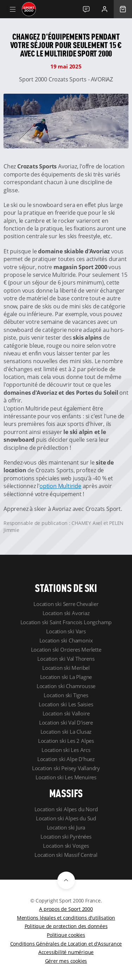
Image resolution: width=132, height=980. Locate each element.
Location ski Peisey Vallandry (66, 768)
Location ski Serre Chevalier (66, 604)
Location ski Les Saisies (66, 704)
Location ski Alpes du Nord (66, 809)
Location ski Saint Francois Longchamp (66, 622)
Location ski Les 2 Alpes (66, 741)
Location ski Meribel (66, 668)
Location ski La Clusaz (66, 732)
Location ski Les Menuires (66, 777)
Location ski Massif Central (66, 855)
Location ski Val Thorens (66, 659)
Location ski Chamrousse (66, 686)
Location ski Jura (66, 827)
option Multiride (60, 486)
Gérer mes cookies (66, 961)
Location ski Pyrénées (66, 836)
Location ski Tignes (66, 695)
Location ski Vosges (66, 846)
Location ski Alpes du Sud (66, 818)
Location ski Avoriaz (66, 613)
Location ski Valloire (66, 713)
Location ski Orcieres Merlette (66, 649)
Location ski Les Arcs (66, 750)
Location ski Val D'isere (66, 722)
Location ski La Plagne (66, 677)
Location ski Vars (66, 631)
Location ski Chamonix (66, 640)
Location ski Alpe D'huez (66, 759)
